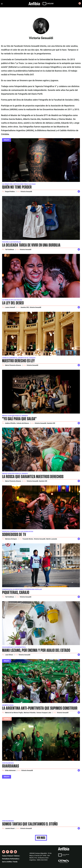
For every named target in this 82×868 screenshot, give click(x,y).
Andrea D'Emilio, (11, 423)
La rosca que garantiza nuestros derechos (33, 477)
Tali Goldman (10, 250)
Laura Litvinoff (10, 307)
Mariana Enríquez (11, 539)
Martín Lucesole (52, 539)
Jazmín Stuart (10, 828)
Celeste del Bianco (23, 423)
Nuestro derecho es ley (18, 361)
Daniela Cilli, (25, 307)
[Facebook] (8, 852)
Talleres (16, 856)
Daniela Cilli (51, 423)
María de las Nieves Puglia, (14, 713)
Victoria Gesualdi (26, 192)
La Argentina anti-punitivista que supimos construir (40, 708)
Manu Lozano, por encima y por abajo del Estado (36, 650)
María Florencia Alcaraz (13, 365)
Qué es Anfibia (7, 862)
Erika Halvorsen (10, 770)
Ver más (41, 838)
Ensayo (7, 140)
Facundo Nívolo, (28, 539)
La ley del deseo (13, 303)
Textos (4, 856)
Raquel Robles (10, 192)
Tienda (15, 862)
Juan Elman (9, 655)
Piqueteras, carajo (16, 593)
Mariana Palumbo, (30, 713)
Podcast (10, 856)
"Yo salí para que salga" (19, 419)
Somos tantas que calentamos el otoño (30, 824)
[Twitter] (4, 852)
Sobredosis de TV (14, 535)
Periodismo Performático (10, 859)
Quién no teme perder (17, 187)
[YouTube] (15, 852)
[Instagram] (11, 852)
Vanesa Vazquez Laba (44, 713)
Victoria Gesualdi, (41, 423)
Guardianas (10, 766)
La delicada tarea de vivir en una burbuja (31, 245)
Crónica (7, 719)
